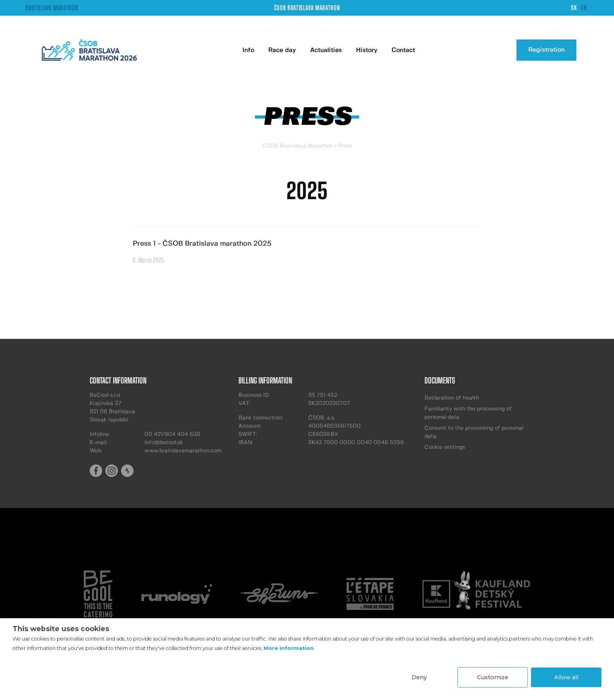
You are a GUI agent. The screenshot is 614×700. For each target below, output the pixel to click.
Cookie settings (445, 447)
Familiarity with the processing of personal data (468, 413)
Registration (546, 50)
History (367, 50)
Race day (282, 50)
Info (248, 50)
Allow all (566, 677)
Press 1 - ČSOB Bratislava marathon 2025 (202, 244)
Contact (403, 50)
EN (584, 8)
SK (574, 8)
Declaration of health (452, 398)
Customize (493, 677)
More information (289, 648)
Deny (419, 677)
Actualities (326, 50)
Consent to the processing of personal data (474, 432)
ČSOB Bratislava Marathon (298, 146)
